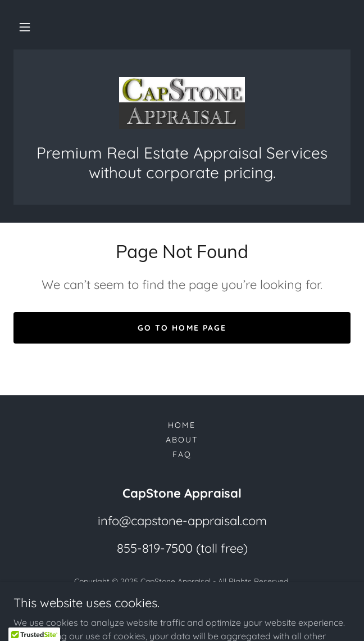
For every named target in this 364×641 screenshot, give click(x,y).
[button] (25, 27)
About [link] (182, 440)
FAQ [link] (182, 454)
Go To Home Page (182, 328)
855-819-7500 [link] (155, 548)
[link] (182, 103)
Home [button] (182, 425)
